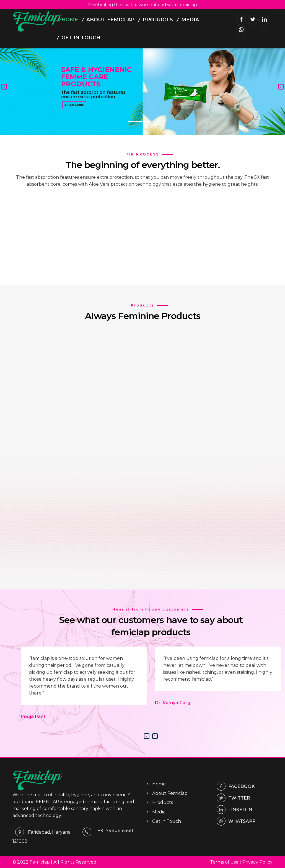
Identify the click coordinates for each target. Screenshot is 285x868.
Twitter (233, 797)
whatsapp (236, 821)
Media (190, 20)
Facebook (236, 786)
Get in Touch (81, 38)
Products (158, 20)
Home (70, 20)
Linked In (234, 809)
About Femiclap (110, 20)
